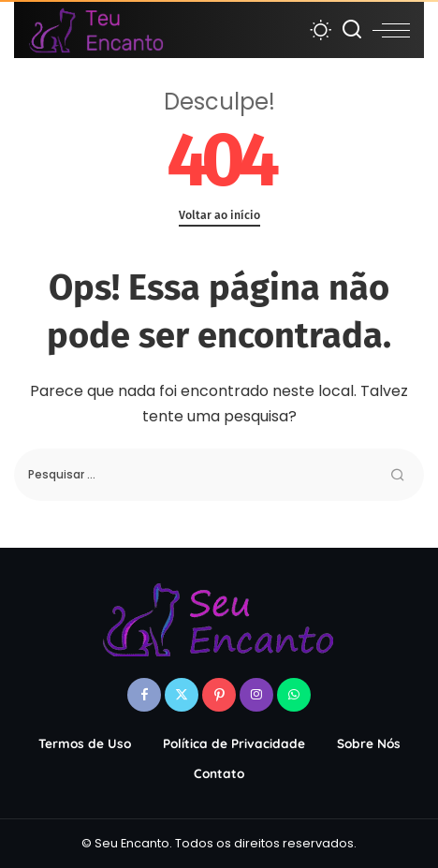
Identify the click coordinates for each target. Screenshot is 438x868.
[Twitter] (182, 695)
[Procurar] (352, 30)
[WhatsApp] (294, 695)
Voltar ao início (219, 215)
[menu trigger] (391, 30)
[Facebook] (144, 695)
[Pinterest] (219, 695)
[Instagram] (256, 695)
